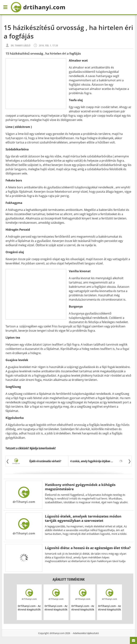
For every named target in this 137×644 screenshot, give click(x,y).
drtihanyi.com (57, 633)
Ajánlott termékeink (69, 579)
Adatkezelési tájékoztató (86, 633)
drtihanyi (38, 7)
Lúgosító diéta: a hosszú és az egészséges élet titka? (88, 548)
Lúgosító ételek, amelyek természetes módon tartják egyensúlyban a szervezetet (83, 518)
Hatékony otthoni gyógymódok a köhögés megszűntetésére (80, 487)
